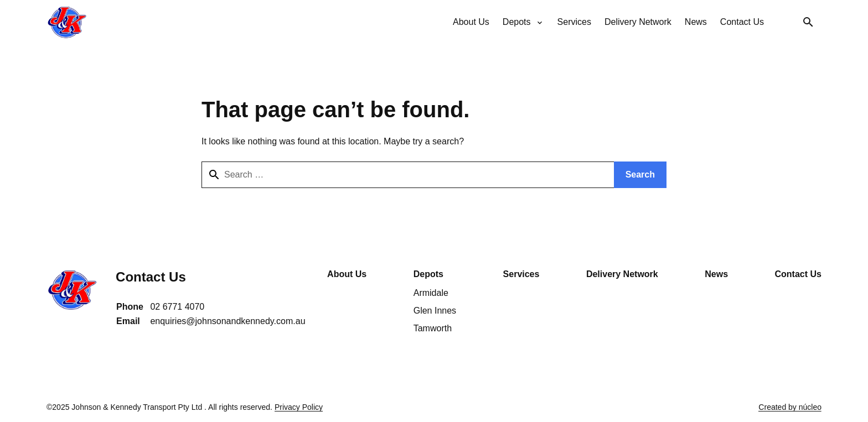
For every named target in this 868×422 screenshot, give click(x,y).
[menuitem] (471, 22)
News (716, 274)
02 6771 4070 (177, 307)
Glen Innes (435, 311)
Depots (428, 274)
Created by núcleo (790, 407)
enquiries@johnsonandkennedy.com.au (228, 321)
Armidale (431, 293)
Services (521, 274)
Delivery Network (622, 274)
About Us (347, 274)
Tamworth (433, 328)
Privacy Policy (299, 407)
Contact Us (798, 274)
